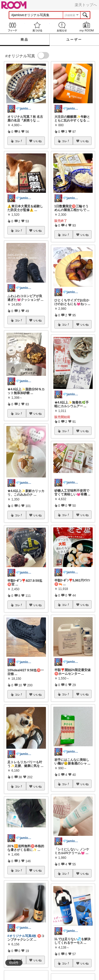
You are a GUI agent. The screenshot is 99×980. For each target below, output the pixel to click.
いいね (37, 141)
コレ (19, 141)
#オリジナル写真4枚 (22, 936)
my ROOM (87, 27)
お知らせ (62, 27)
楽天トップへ (86, 5)
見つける (37, 27)
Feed (12, 27)
